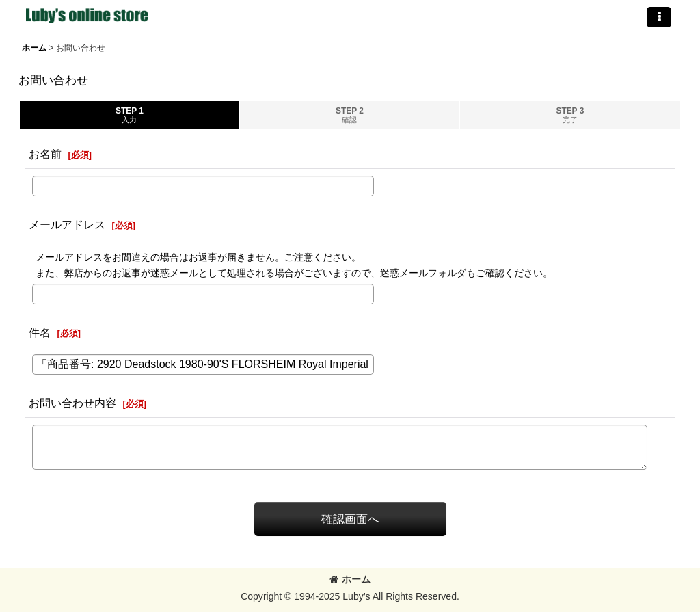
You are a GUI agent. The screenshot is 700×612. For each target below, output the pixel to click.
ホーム (350, 579)
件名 (40, 332)
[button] (659, 17)
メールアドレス (67, 224)
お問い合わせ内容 (72, 403)
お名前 (45, 154)
